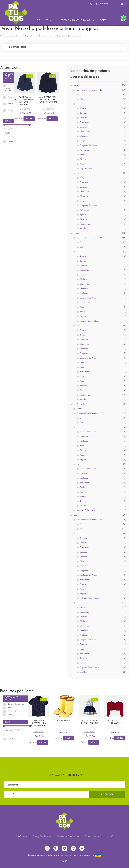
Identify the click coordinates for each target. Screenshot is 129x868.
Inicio (37, 20)
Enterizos (84, 363)
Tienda (49, 20)
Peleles (83, 155)
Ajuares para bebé (88, 432)
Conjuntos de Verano (89, 145)
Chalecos (84, 280)
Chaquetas (84, 132)
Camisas (83, 118)
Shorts (82, 663)
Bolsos (79, 409)
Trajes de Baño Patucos (90, 321)
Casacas (83, 127)
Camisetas (84, 122)
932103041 (103, 4)
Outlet (103, 20)
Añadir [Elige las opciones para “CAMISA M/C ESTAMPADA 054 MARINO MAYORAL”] (43, 742)
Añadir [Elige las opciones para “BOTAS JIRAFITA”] (68, 738)
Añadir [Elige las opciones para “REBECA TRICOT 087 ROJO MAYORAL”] (119, 738)
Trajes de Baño (86, 169)
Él (80, 95)
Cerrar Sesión (122, 4)
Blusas (82, 335)
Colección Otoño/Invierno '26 (89, 90)
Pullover (83, 312)
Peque (11, 104)
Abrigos (83, 109)
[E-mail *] (46, 794)
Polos (82, 164)
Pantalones (84, 150)
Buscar (91, 4)
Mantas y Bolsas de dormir (88, 510)
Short (82, 390)
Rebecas (83, 219)
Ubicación (109, 837)
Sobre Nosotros (92, 837)
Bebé (10, 97)
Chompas (84, 136)
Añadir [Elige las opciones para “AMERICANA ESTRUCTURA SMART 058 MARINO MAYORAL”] (29, 119)
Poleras (83, 377)
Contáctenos (21, 837)
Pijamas (83, 159)
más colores (19, 119)
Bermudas (84, 113)
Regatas (83, 316)
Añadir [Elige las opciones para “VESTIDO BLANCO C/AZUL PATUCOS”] (94, 742)
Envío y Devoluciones (42, 837)
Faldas (83, 367)
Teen (10, 110)
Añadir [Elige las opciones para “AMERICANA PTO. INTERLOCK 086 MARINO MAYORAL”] (52, 119)
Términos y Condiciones (68, 837)
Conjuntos (84, 141)
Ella (81, 99)
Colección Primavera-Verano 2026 (77, 20)
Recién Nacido (8, 90)
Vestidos (83, 229)
